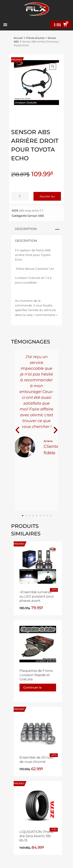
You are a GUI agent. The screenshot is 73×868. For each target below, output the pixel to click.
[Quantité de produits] (20, 196)
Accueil (18, 38)
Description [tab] (26, 229)
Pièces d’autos (35, 38)
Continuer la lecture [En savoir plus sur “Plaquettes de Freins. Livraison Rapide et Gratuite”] (32, 689)
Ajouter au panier (47, 198)
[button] (5, 25)
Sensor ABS (36, 216)
